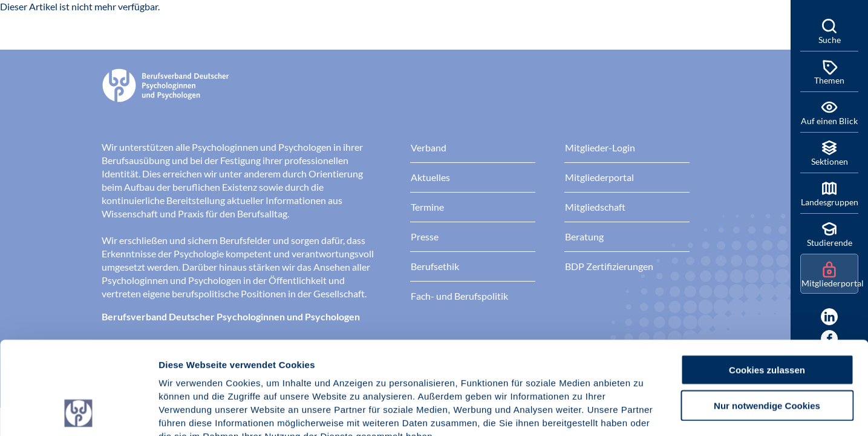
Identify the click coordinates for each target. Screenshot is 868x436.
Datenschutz (248, 363)
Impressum (185, 363)
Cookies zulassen (767, 282)
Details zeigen (644, 412)
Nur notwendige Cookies (767, 318)
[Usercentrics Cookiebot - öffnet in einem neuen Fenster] (78, 412)
